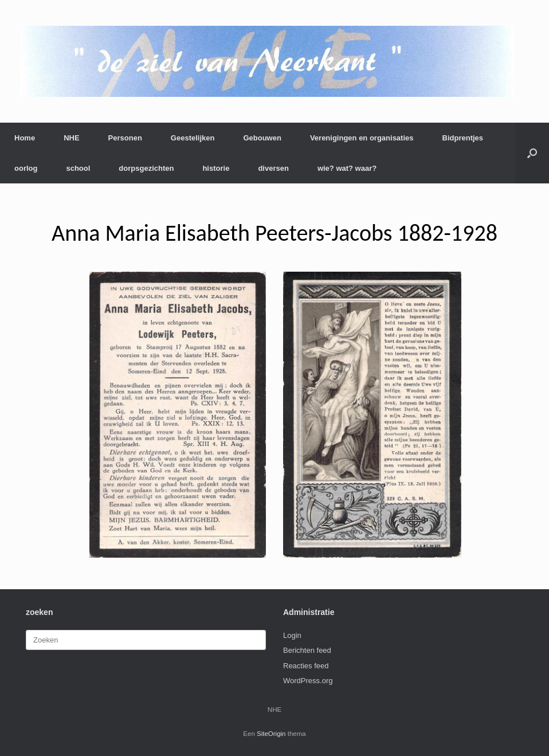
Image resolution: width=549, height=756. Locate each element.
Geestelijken (193, 138)
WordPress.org (308, 681)
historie (216, 168)
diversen (273, 168)
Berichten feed (307, 650)
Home (25, 138)
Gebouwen (262, 138)
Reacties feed (306, 666)
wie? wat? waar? (347, 168)
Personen (125, 138)
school (78, 168)
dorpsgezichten (146, 168)
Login (292, 635)
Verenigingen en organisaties (362, 138)
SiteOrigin (271, 734)
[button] (532, 153)
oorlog (26, 168)
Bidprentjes (463, 138)
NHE (71, 138)
